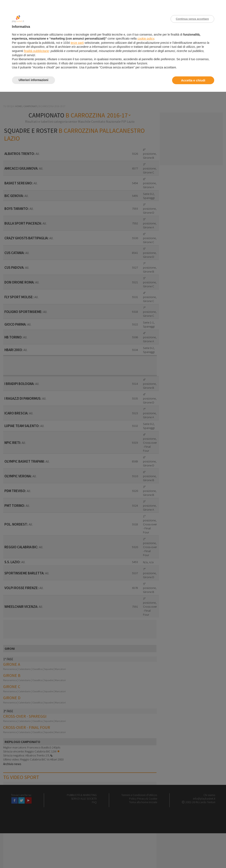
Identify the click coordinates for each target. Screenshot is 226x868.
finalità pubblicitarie (36, 51)
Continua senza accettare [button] (192, 19)
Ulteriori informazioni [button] (34, 80)
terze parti (77, 43)
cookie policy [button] (146, 39)
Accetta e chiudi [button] (193, 80)
